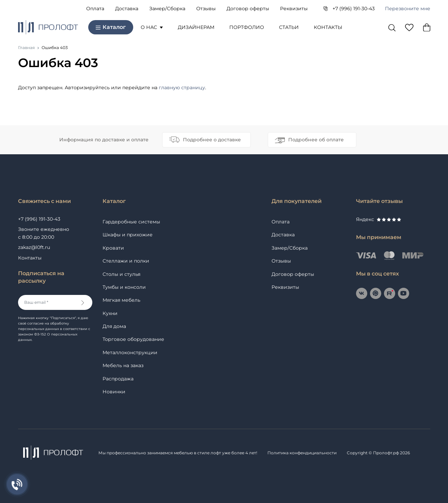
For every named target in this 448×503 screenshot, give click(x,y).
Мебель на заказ (123, 365)
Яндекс (379, 219)
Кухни (110, 313)
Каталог (111, 27)
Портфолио (247, 27)
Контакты (328, 27)
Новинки (114, 392)
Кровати (113, 248)
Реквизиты (294, 9)
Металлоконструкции (130, 352)
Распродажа (118, 379)
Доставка (127, 9)
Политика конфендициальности (302, 453)
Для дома (114, 326)
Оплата (95, 9)
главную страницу (182, 88)
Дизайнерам (196, 27)
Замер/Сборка (167, 9)
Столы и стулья (121, 274)
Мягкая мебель (121, 300)
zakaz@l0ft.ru (34, 247)
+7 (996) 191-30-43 (354, 9)
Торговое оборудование (133, 339)
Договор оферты (248, 9)
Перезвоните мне (408, 9)
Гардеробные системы (131, 222)
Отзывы (206, 9)
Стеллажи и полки (126, 261)
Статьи (289, 27)
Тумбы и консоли (124, 287)
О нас (152, 27)
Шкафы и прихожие (128, 235)
